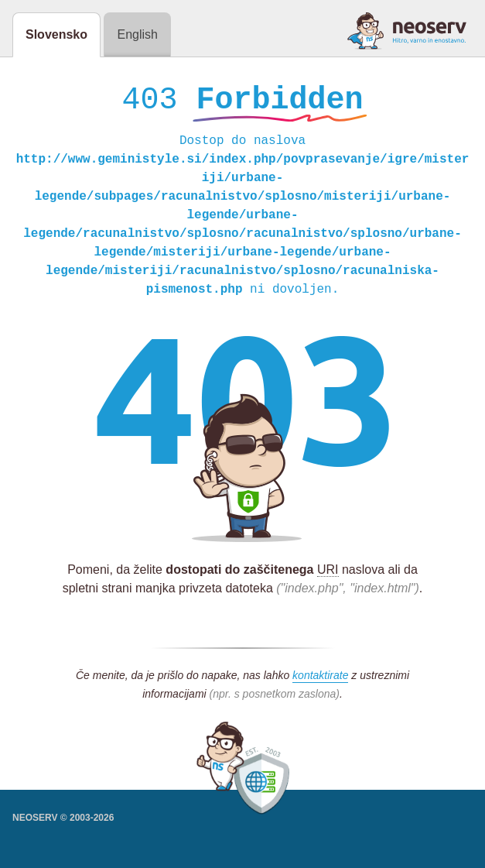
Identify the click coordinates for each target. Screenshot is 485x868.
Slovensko (56, 34)
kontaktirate (320, 679)
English (137, 34)
